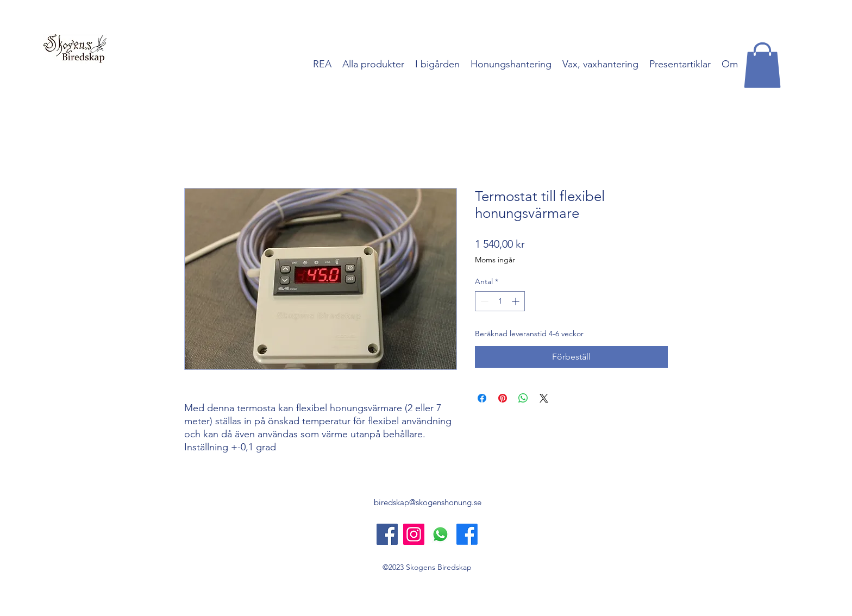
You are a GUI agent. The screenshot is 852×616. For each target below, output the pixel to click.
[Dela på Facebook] (482, 398)
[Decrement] (483, 301)
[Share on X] (544, 398)
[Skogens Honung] (467, 534)
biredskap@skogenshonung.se (428, 502)
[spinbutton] (500, 301)
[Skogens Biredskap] (387, 534)
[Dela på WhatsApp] (523, 398)
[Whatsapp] (440, 534)
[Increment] (516, 301)
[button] (762, 65)
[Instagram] (414, 534)
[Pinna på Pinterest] (503, 398)
